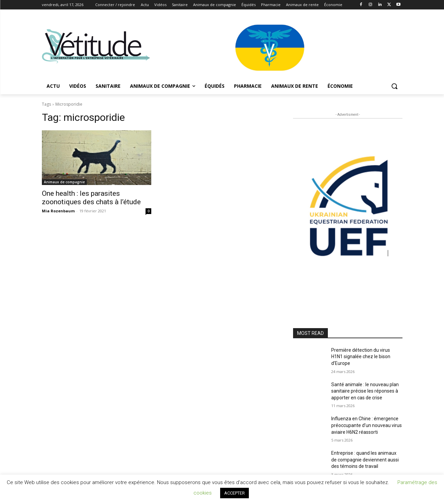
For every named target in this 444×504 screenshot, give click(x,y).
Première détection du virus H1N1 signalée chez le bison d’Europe (361, 357)
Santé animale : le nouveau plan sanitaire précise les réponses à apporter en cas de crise (365, 391)
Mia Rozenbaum (58, 211)
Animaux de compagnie (64, 182)
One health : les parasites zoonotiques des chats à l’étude (91, 198)
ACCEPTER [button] (234, 493)
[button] (394, 86)
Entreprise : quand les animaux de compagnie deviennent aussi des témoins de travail (365, 460)
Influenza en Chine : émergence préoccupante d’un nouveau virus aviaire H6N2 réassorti (367, 425)
